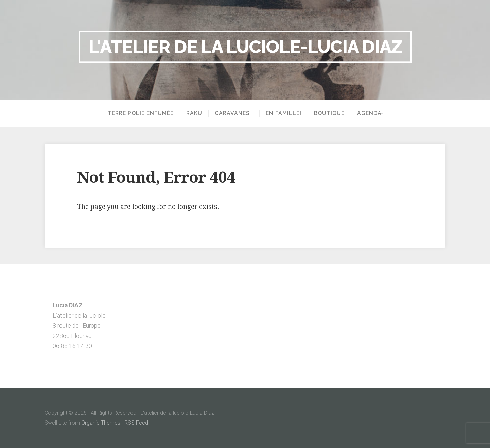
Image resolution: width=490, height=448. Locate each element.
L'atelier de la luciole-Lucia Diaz (245, 47)
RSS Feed (136, 423)
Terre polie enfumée (139, 113)
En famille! (282, 113)
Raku (192, 113)
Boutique (327, 113)
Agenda (367, 113)
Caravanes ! (232, 113)
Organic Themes (101, 423)
